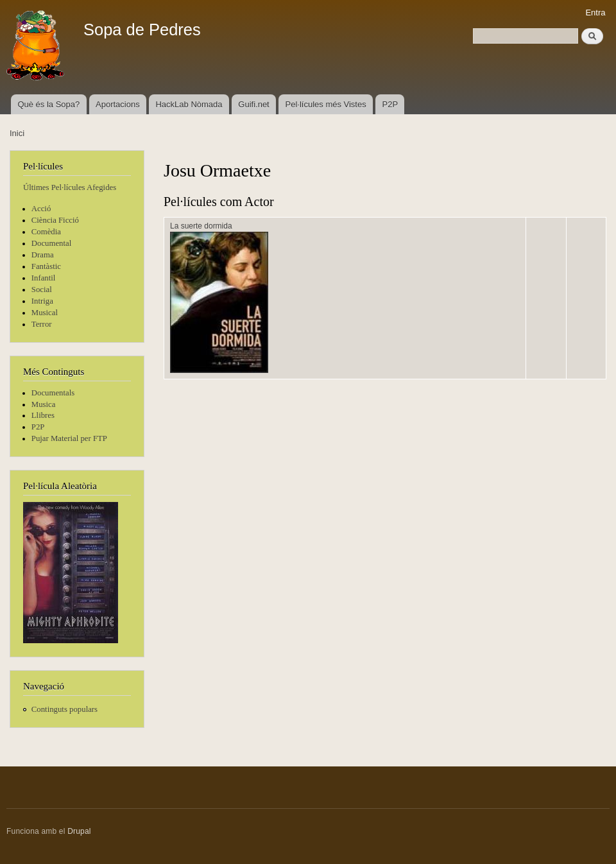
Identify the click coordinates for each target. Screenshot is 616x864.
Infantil (44, 278)
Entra (595, 13)
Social (42, 289)
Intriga (42, 301)
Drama (43, 255)
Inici (17, 133)
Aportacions (118, 104)
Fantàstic (46, 266)
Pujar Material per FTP (69, 438)
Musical (45, 313)
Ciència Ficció (55, 220)
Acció (41, 209)
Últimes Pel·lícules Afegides (70, 187)
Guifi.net (253, 104)
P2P (390, 104)
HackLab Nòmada (189, 104)
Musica (44, 404)
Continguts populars (64, 709)
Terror (42, 324)
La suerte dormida (201, 226)
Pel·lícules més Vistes (326, 104)
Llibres (43, 415)
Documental (51, 243)
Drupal (79, 831)
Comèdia (46, 232)
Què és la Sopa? (48, 104)
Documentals (53, 393)
